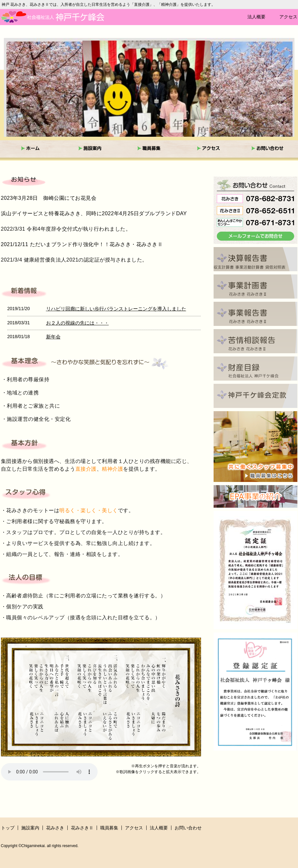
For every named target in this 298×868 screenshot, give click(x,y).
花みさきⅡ (82, 828)
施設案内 (30, 828)
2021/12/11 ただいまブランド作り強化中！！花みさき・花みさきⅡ (82, 244)
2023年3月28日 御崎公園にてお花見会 (49, 198)
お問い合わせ (188, 828)
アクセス (288, 17)
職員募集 (109, 828)
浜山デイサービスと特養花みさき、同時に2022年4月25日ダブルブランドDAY (94, 213)
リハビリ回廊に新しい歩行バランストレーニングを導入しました (116, 309)
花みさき (55, 828)
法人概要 (256, 17)
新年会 (53, 337)
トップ (8, 828)
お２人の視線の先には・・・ (77, 323)
